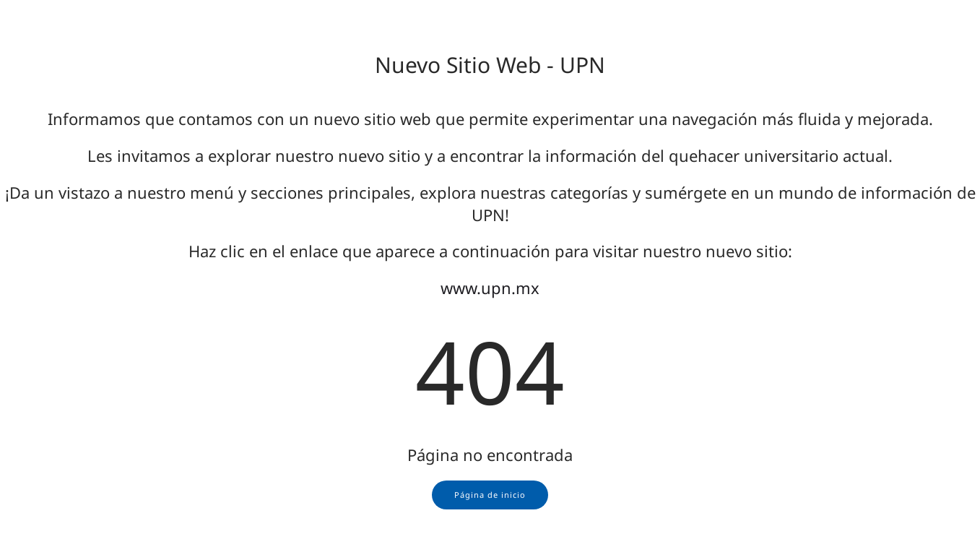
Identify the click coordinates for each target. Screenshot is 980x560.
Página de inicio (490, 495)
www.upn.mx (490, 288)
